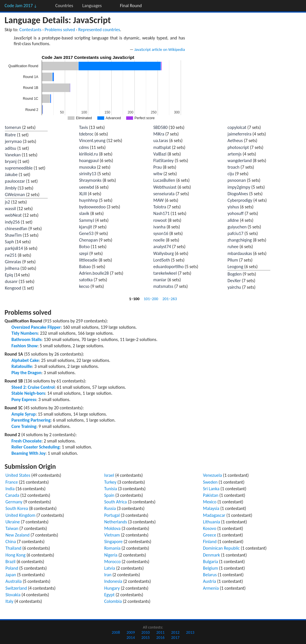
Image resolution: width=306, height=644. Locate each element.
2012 (175, 632)
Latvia (110, 568)
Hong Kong (15, 555)
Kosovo (210, 528)
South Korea (17, 508)
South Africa (115, 502)
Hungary (112, 588)
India (10, 489)
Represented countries (99, 30)
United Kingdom (20, 515)
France (12, 482)
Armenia (211, 588)
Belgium (211, 568)
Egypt (109, 595)
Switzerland (16, 588)
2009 (131, 632)
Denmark (212, 555)
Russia (110, 508)
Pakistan (211, 495)
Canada (12, 495)
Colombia (113, 601)
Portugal (112, 515)
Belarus (210, 575)
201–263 (170, 299)
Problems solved (60, 30)
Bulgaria (211, 562)
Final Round (131, 6)
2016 (160, 637)
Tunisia (111, 489)
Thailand (13, 548)
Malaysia (211, 508)
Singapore (113, 542)
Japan (11, 575)
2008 (116, 632)
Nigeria (111, 555)
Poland (12, 568)
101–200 (151, 299)
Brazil (10, 562)
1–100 (134, 299)
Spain (109, 495)
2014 (131, 637)
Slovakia (13, 595)
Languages (92, 6)
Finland (210, 542)
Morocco (112, 562)
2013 (190, 632)
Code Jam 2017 (21, 6)
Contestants (30, 30)
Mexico (210, 502)
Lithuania (212, 522)
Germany (14, 502)
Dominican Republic (221, 548)
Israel (109, 475)
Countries (64, 6)
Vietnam (112, 535)
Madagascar (214, 515)
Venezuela (212, 475)
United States (18, 475)
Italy (9, 601)
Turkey (110, 482)
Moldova (112, 528)
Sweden (210, 482)
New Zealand (17, 535)
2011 (160, 632)
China (11, 542)
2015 (145, 637)
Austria (210, 581)
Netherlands (116, 522)
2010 (145, 632)
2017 (175, 637)
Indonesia (113, 581)
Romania (112, 548)
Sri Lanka (211, 489)
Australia (14, 581)
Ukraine (13, 522)
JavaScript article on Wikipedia (160, 49)
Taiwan (12, 528)
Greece (210, 535)
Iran (108, 575)
